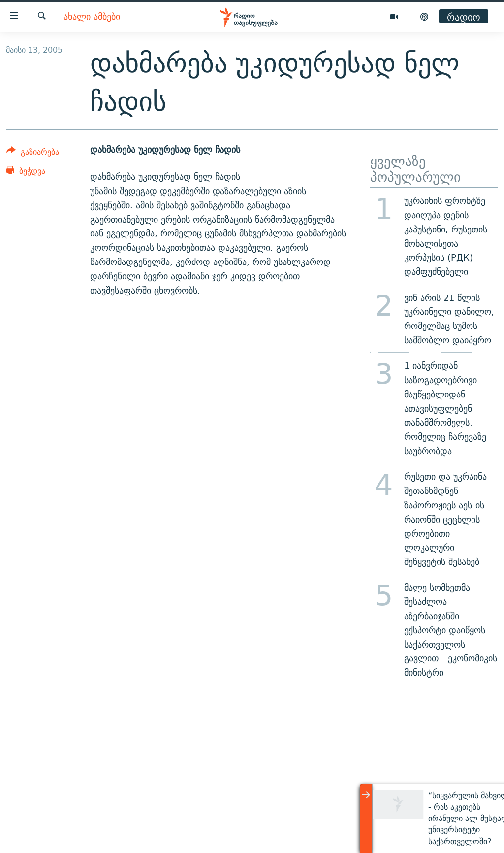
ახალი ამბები (92, 17)
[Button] (33, 153)
